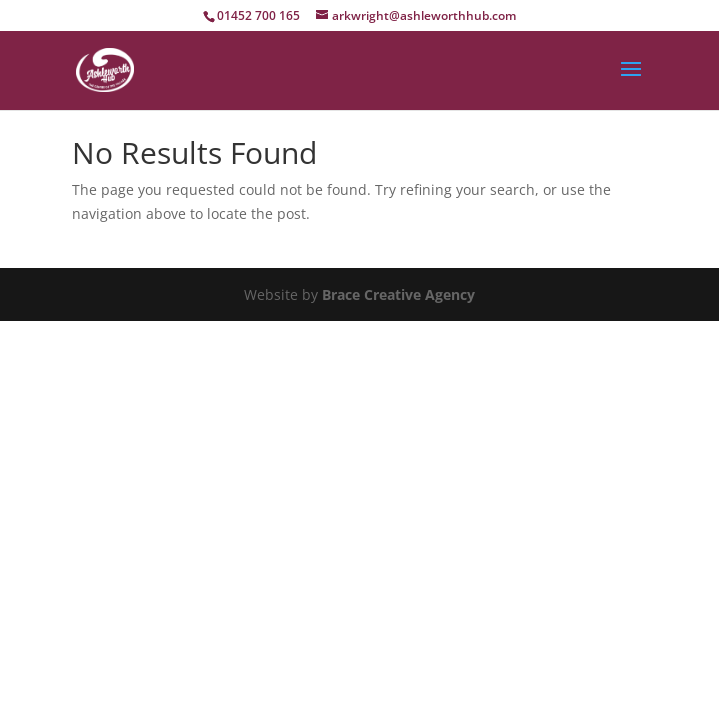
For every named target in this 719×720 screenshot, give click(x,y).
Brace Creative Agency (398, 294)
